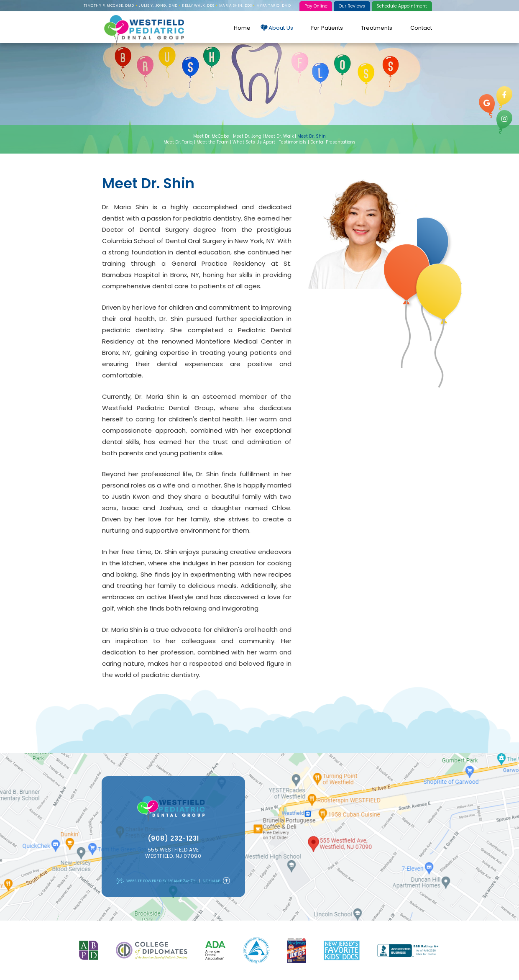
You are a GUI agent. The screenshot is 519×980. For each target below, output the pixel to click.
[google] (487, 106)
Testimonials (293, 142)
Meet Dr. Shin (312, 136)
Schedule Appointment (402, 6)
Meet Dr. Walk (279, 136)
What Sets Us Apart (254, 142)
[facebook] (504, 98)
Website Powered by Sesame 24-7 (156, 881)
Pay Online (316, 6)
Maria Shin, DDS (236, 5)
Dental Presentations (333, 142)
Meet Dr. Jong (247, 136)
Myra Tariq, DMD (274, 5)
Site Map (211, 881)
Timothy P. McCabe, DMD (109, 5)
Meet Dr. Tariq (178, 142)
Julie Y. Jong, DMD (158, 5)
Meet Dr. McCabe (211, 136)
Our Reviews (352, 6)
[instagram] (504, 122)
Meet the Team (213, 142)
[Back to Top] (227, 881)
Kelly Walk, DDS (198, 5)
